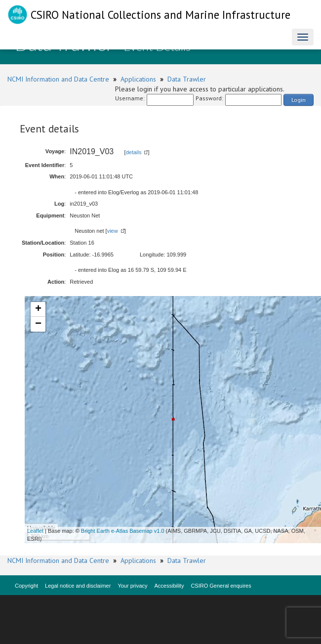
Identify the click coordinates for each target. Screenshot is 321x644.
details (134, 152)
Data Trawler (187, 79)
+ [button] (38, 309)
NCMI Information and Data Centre (58, 79)
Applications (138, 79)
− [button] (38, 324)
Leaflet (35, 531)
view (113, 231)
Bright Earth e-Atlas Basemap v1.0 (123, 531)
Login (299, 100)
